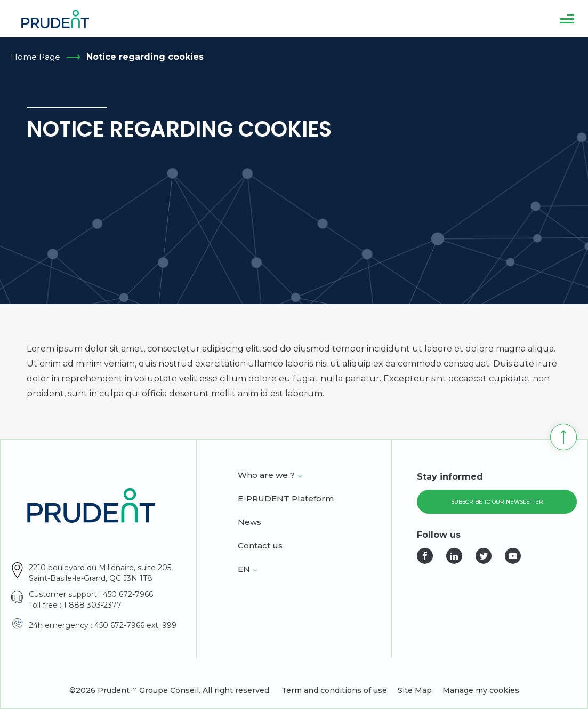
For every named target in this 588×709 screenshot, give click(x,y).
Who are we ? (266, 476)
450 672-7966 (128, 594)
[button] (567, 19)
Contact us (260, 546)
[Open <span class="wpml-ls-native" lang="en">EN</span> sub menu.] (255, 570)
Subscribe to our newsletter (497, 502)
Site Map (415, 690)
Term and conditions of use (334, 690)
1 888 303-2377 (92, 605)
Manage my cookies (481, 690)
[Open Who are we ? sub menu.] (300, 476)
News (249, 523)
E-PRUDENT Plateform (286, 499)
